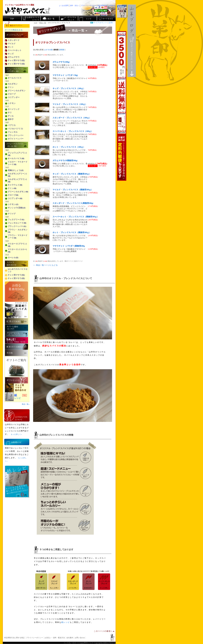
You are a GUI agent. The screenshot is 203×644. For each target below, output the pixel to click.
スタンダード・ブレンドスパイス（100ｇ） (72, 118)
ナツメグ (12, 214)
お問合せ (112, 5)
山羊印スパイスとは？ (17, 415)
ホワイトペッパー (16, 139)
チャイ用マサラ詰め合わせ (17, 388)
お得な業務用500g (16, 292)
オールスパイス (15, 78)
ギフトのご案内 (16, 367)
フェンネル (13, 132)
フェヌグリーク (16, 220)
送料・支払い (75, 5)
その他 (16, 353)
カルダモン (13, 84)
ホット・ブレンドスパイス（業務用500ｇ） (72, 232)
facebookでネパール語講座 (122, 11)
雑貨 (16, 347)
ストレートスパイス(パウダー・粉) (16, 70)
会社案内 (70, 638)
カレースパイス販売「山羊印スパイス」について (31, 18)
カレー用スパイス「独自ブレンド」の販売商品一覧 (16, 35)
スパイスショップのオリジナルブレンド (68, 18)
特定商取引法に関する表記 (14, 638)
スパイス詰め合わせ (16, 264)
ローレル (13, 258)
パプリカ (12, 125)
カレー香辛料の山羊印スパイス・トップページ (12, 18)
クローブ (12, 94)
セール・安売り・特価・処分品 (16, 340)
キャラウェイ (15, 185)
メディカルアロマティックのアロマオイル (16, 334)
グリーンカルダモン (17, 91)
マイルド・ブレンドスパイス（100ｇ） (70, 104)
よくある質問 (64, 5)
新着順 (62, 50)
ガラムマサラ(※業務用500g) (65, 161)
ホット (11, 47)
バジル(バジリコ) (15, 129)
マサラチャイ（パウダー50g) (65, 75)
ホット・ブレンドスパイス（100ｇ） (69, 147)
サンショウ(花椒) (17, 208)
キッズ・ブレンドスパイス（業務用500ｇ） (72, 174)
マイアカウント (100, 23)
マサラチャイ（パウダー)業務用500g (69, 246)
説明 (111, 23)
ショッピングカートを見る (106, 18)
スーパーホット (15, 50)
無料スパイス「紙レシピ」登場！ (17, 482)
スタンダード (14, 40)
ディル (11, 116)
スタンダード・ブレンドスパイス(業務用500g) (73, 203)
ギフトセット (16, 380)
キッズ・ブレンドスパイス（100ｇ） (69, 88)
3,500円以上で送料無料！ (122, 106)
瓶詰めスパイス (16, 310)
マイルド (12, 44)
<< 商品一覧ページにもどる (45, 265)
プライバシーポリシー (35, 638)
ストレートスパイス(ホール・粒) (16, 145)
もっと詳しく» (16, 434)
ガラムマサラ (14, 57)
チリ (10, 113)
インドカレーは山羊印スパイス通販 (20, 5)
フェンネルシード (17, 223)
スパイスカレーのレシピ (87, 18)
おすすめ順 (48, 50)
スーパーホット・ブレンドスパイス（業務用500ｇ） (76, 217)
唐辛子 (11, 119)
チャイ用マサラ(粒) (16, 60)
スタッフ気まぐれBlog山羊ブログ (132, 41)
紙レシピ (66, 622)
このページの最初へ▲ (104, 631)
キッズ (11, 54)
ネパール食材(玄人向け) (16, 328)
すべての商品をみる (14, 30)
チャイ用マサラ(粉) (16, 64)
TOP (36, 23)
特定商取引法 (102, 5)
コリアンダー (14, 97)
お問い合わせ (80, 638)
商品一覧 (43, 23)
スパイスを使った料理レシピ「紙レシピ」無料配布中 (17, 397)
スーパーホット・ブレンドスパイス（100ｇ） (73, 131)
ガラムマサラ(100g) (61, 62)
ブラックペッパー (16, 135)
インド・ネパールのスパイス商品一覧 (50, 18)
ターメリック (14, 109)
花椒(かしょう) (16, 170)
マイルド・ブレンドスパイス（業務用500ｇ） (73, 190)
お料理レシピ (17, 442)
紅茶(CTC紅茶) (16, 321)
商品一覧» (26, 404)
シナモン (12, 103)
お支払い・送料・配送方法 (55, 638)
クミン (11, 87)
